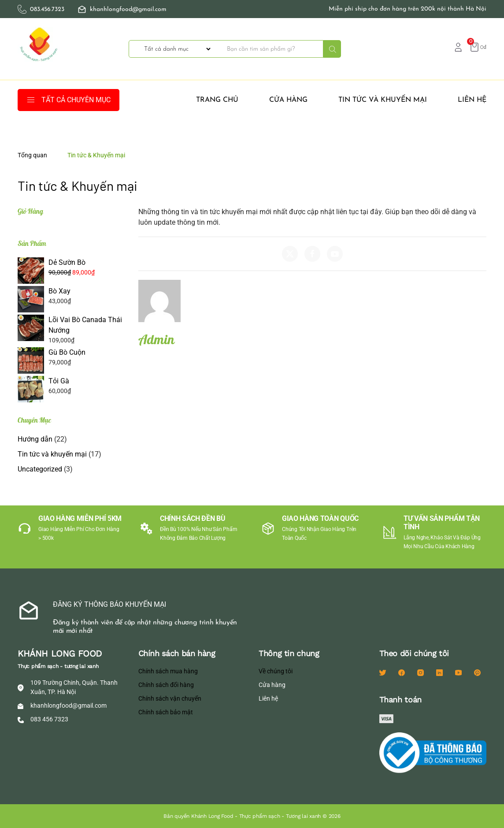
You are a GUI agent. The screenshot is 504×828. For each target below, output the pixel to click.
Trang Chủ (217, 100)
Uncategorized (40, 469)
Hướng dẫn (35, 439)
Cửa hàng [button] (288, 100)
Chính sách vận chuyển (170, 698)
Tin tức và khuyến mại (383, 100)
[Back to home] (40, 49)
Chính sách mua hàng (168, 671)
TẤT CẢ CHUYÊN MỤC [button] (69, 100)
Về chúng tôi (276, 671)
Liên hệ (472, 100)
